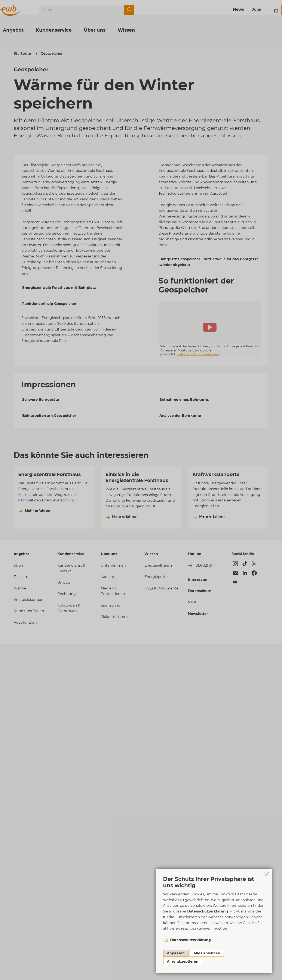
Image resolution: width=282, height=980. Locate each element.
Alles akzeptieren (183, 962)
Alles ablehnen (207, 953)
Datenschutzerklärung (208, 911)
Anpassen (176, 953)
